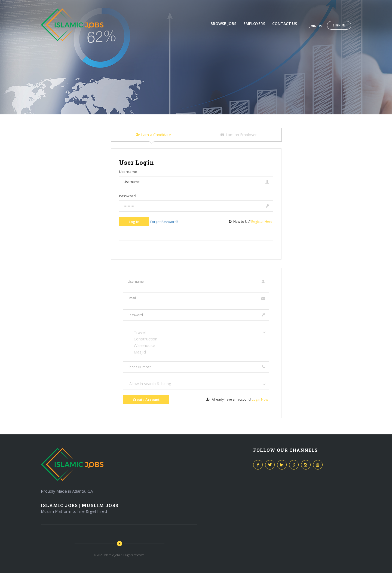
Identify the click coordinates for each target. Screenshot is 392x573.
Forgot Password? (164, 222)
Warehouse (196, 345)
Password (127, 196)
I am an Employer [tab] (239, 135)
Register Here (262, 222)
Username (128, 172)
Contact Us (285, 24)
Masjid (196, 352)
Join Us (316, 26)
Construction (196, 339)
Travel (196, 332)
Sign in (339, 25)
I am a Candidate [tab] (153, 135)
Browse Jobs (223, 24)
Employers (254, 24)
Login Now (260, 399)
